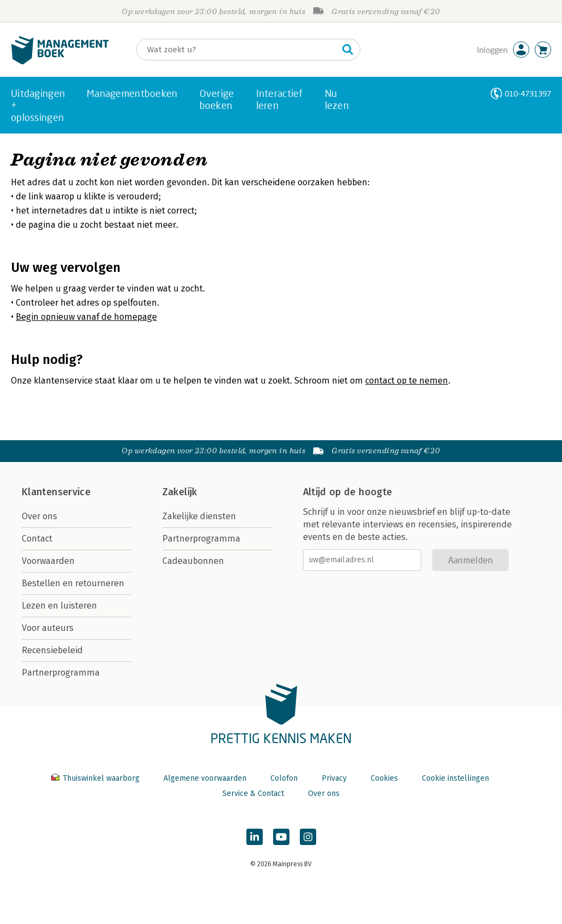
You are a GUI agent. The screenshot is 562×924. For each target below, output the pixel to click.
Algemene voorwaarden (205, 778)
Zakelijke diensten (199, 516)
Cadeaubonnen (193, 561)
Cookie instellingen (455, 778)
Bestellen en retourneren (73, 583)
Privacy (334, 778)
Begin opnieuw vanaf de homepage (86, 317)
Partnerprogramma (61, 673)
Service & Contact (253, 794)
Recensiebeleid (52, 650)
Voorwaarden (48, 561)
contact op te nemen (407, 381)
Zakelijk (180, 492)
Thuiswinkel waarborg (96, 778)
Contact (37, 539)
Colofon (284, 778)
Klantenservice (56, 492)
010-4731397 (528, 93)
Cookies (384, 778)
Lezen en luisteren (59, 606)
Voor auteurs (48, 628)
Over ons (40, 516)
